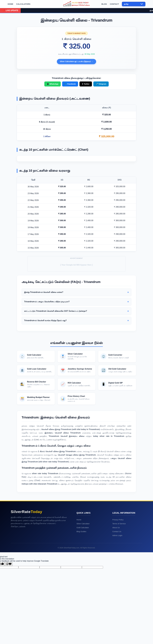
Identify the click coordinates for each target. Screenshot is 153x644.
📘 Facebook (70, 84)
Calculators (23, 4)
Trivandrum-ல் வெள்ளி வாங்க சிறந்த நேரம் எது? (45, 366)
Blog (104, 4)
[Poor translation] (9, 609)
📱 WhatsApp (53, 84)
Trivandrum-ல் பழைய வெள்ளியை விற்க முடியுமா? (47, 347)
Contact (114, 4)
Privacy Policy (118, 565)
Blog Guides (81, 577)
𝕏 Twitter (86, 84)
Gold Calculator (83, 573)
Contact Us (117, 577)
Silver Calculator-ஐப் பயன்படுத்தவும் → (77, 61)
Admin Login (117, 581)
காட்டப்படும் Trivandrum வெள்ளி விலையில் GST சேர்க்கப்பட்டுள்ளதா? (56, 356)
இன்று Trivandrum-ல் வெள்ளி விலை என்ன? (44, 337)
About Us (116, 573)
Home (10, 4)
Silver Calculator (83, 569)
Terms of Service (119, 569)
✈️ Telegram (101, 84)
